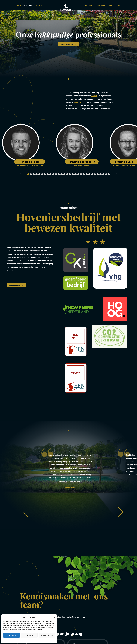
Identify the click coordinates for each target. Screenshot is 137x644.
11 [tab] (56, 174)
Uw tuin (38, 5)
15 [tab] (67, 174)
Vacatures (101, 5)
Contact (118, 5)
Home (18, 5)
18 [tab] (75, 174)
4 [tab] (36, 174)
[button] (54, 617)
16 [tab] (70, 174)
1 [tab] (28, 174)
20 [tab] (81, 174)
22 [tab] (87, 174)
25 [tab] (95, 174)
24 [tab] (92, 174)
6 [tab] (42, 174)
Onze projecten (16, 285)
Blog (110, 5)
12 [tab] (59, 174)
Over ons (28, 5)
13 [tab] (62, 174)
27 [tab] (101, 174)
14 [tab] (64, 174)
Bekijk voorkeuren (47, 635)
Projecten (89, 5)
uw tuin (94, 96)
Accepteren (12, 635)
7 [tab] (45, 174)
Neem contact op (69, 44)
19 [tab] (78, 174)
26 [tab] (98, 174)
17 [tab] (73, 174)
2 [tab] (31, 174)
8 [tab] (48, 174)
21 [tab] (84, 174)
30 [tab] (109, 174)
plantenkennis (79, 102)
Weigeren (29, 635)
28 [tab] (103, 174)
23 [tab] (89, 174)
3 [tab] (34, 174)
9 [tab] (50, 174)
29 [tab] (106, 174)
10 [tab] (53, 174)
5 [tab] (39, 174)
